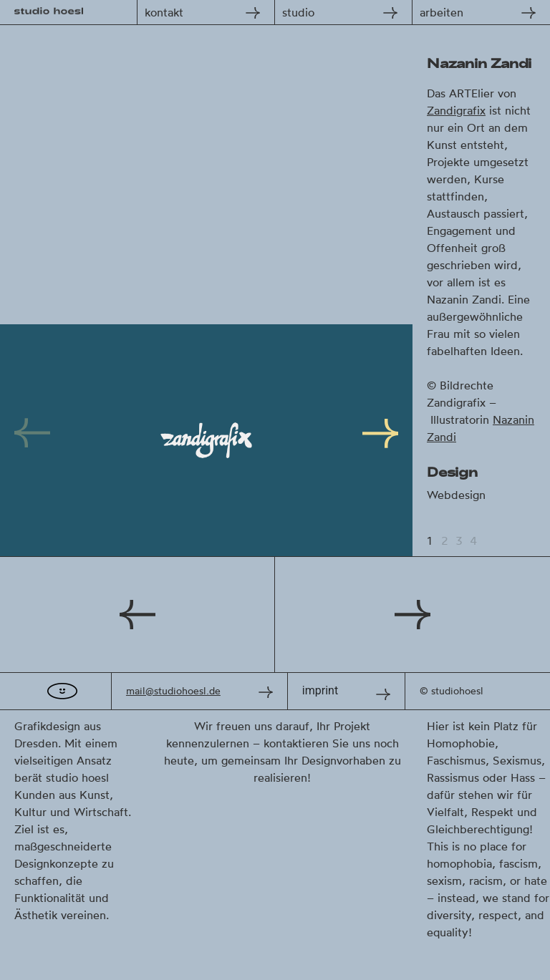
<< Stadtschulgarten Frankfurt (137, 615)
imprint (320, 691)
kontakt (164, 12)
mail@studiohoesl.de (173, 690)
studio (298, 12)
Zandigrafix (456, 110)
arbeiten (442, 12)
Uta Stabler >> (412, 615)
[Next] (377, 440)
